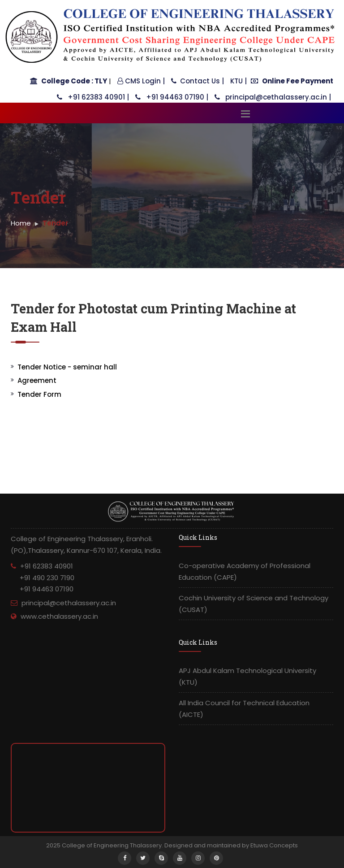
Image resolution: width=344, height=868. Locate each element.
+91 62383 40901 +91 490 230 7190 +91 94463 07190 (43, 577)
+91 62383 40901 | (93, 97)
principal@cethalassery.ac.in (69, 603)
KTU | (239, 81)
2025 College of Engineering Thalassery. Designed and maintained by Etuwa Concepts (172, 845)
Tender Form (39, 394)
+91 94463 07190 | (172, 97)
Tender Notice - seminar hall (67, 367)
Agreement (37, 380)
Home (21, 223)
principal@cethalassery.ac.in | (273, 97)
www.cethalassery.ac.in (59, 616)
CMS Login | (141, 81)
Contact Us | (198, 81)
